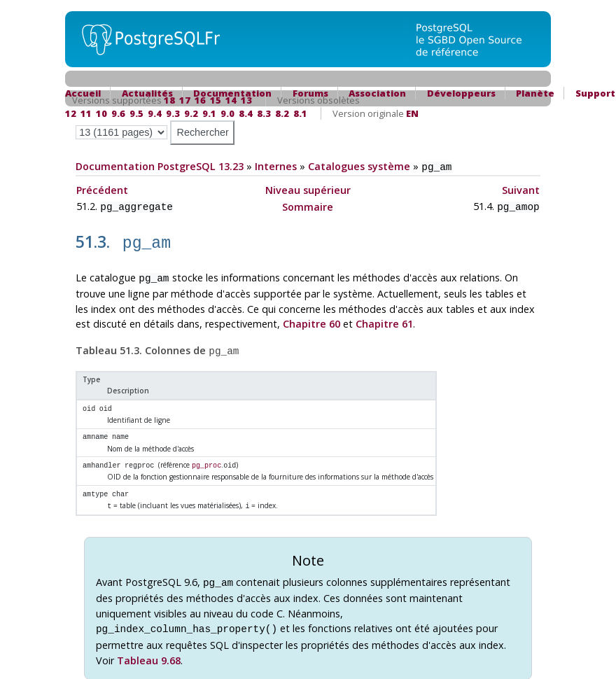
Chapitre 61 (384, 317)
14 (231, 100)
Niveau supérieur (308, 189)
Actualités (147, 93)
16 (200, 100)
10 (101, 113)
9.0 (227, 113)
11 (86, 113)
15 (216, 100)
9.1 (209, 113)
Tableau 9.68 (149, 646)
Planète (535, 93)
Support (595, 93)
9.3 (173, 113)
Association (377, 93)
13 (246, 100)
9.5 (136, 113)
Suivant (521, 189)
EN (412, 113)
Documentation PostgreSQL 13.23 (160, 166)
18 (169, 100)
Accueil (83, 93)
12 (71, 113)
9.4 (155, 113)
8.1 (300, 113)
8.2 (282, 113)
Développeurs (461, 93)
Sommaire (308, 205)
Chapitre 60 (311, 317)
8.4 (246, 113)
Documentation (232, 93)
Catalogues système (359, 166)
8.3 (264, 113)
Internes (276, 166)
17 (185, 100)
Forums (310, 93)
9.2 (191, 113)
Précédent (102, 189)
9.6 (118, 113)
